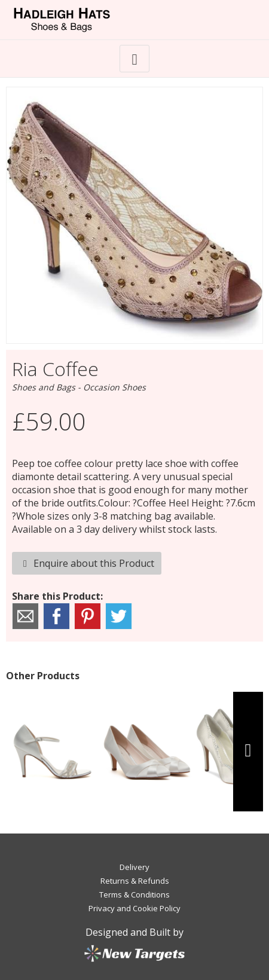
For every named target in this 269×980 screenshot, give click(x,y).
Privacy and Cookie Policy (134, 908)
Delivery (134, 867)
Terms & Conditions (134, 894)
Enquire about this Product (87, 563)
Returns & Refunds (135, 881)
